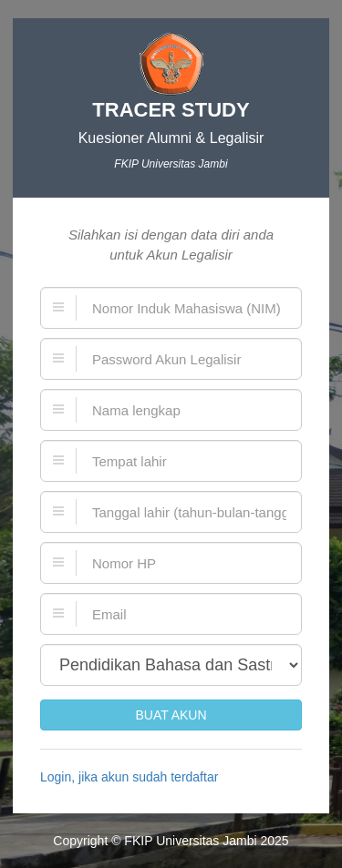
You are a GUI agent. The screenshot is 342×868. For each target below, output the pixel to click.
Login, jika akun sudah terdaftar (129, 777)
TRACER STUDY (171, 110)
